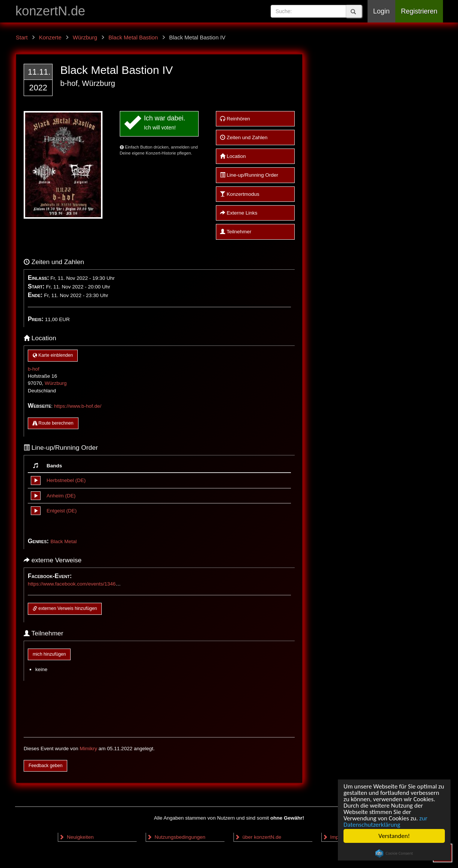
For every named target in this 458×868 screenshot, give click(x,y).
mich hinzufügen (49, 654)
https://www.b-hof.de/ (78, 406)
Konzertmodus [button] (240, 194)
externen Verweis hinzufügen (65, 608)
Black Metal (63, 541)
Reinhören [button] (235, 119)
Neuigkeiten (76, 837)
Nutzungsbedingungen (176, 837)
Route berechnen (53, 423)
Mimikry (88, 749)
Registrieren (419, 11)
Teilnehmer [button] (236, 232)
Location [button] (233, 156)
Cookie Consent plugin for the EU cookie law (394, 853)
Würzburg (56, 383)
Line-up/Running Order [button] (249, 175)
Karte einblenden (53, 355)
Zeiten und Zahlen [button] (244, 137)
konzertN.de (50, 11)
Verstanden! (394, 836)
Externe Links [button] (239, 213)
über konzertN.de (258, 837)
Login (381, 11)
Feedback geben (45, 766)
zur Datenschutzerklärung (385, 821)
